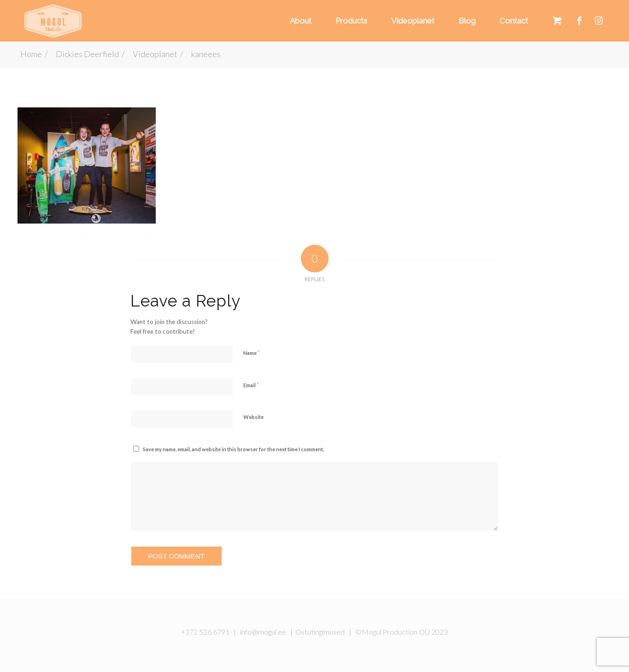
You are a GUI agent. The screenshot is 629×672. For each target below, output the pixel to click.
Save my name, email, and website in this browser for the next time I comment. (233, 449)
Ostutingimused (320, 632)
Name (252, 353)
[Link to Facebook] (579, 20)
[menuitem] (299, 21)
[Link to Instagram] (599, 20)
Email (251, 385)
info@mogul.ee (263, 632)
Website (253, 417)
